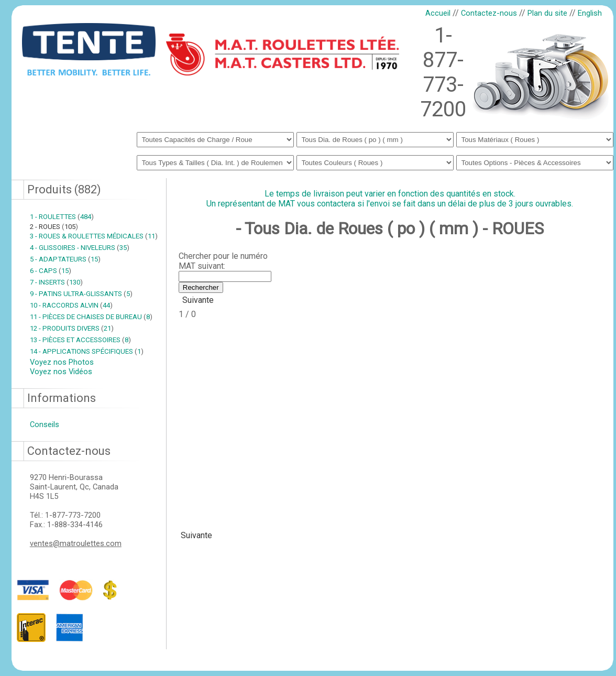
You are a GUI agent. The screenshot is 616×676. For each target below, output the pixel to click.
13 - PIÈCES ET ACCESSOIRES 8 (80, 340)
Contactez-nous (489, 13)
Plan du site (547, 13)
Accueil (438, 13)
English (590, 13)
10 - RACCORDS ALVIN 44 (71, 305)
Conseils (45, 424)
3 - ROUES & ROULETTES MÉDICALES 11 (94, 236)
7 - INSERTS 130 (56, 282)
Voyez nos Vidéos (61, 372)
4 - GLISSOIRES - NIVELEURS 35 (80, 248)
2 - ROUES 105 (54, 227)
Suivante (198, 300)
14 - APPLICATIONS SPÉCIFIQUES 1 (87, 351)
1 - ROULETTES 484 (62, 217)
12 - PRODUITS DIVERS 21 (72, 328)
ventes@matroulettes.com (76, 543)
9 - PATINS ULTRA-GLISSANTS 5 (81, 294)
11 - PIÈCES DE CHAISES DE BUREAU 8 (91, 317)
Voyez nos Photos (62, 362)
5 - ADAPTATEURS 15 (65, 259)
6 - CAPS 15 (51, 271)
